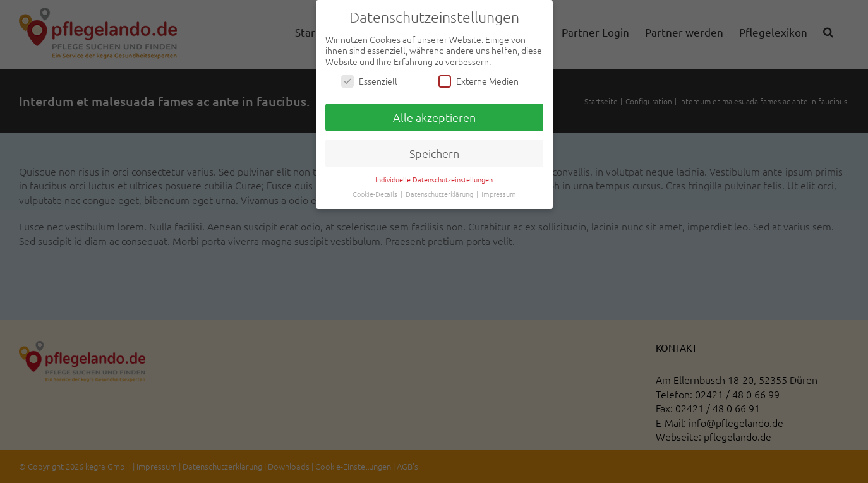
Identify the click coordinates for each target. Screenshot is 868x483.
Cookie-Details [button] (376, 194)
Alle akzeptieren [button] (434, 117)
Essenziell (369, 81)
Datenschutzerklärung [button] (440, 194)
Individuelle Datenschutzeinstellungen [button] (434, 179)
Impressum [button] (499, 194)
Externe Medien (479, 81)
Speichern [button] (434, 153)
